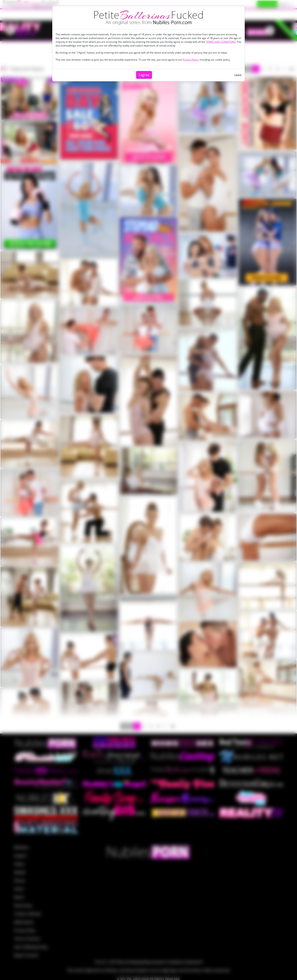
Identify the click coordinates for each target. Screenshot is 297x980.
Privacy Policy (190, 60)
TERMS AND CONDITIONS (221, 42)
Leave (238, 75)
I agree (144, 75)
